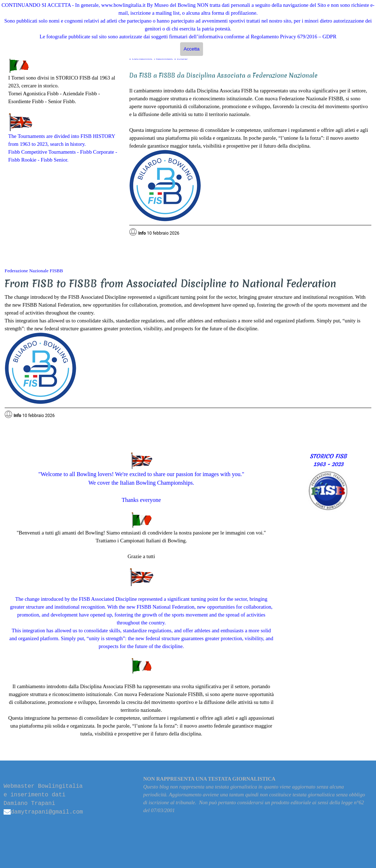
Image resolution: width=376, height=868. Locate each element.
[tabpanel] (63, 111)
